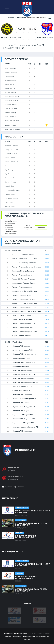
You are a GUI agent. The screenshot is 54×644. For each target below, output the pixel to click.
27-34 (47, 370)
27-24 (47, 303)
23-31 (47, 319)
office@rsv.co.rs (13, 479)
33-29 (47, 423)
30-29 (47, 346)
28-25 (47, 295)
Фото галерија (29, 636)
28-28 (47, 358)
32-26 (47, 307)
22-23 (47, 271)
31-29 (47, 387)
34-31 (47, 366)
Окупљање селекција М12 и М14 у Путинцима (32, 512)
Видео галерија (43, 636)
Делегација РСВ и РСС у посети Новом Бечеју (31, 524)
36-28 (47, 267)
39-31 (47, 332)
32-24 (47, 279)
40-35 (47, 350)
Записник (41, 227)
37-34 (47, 374)
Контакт (27, 639)
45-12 (47, 403)
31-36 (47, 395)
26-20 (47, 315)
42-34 (47, 419)
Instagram (20, 487)
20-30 (47, 291)
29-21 (47, 287)
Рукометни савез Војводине (16, 633)
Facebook (7, 487)
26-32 (47, 407)
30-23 (47, 411)
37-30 (47, 362)
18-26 (47, 391)
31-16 (47, 259)
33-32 (47, 255)
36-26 (47, 415)
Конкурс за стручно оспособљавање (26, 537)
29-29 (47, 336)
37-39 (47, 431)
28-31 (47, 263)
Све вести (17, 636)
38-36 (47, 382)
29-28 (47, 283)
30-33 (47, 427)
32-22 (47, 328)
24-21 (47, 299)
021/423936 (11, 470)
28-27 (47, 324)
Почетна (8, 636)
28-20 (47, 275)
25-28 (47, 311)
